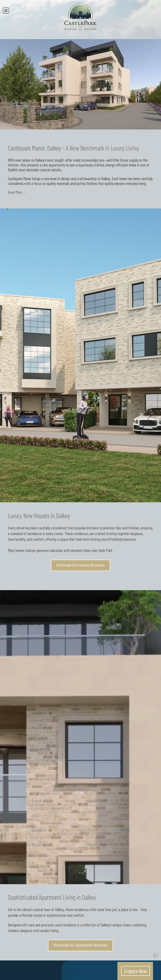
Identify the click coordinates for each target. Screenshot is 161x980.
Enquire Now (136, 971)
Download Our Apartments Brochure (80, 945)
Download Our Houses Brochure (80, 565)
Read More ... (17, 192)
